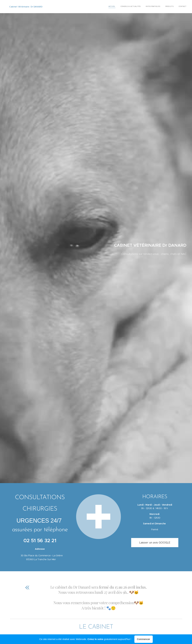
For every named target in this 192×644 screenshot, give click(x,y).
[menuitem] (167, 7)
